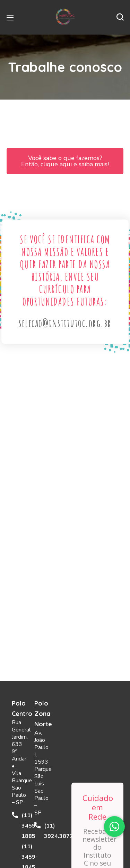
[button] (120, 17)
